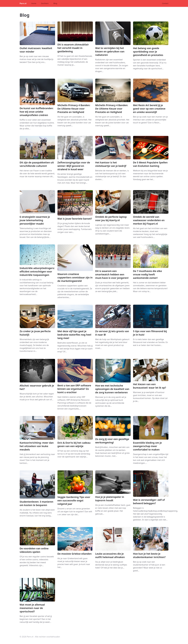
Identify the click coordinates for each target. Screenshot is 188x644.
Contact (165, 3)
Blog (55, 3)
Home (34, 3)
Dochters (45, 3)
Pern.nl (23, 3)
